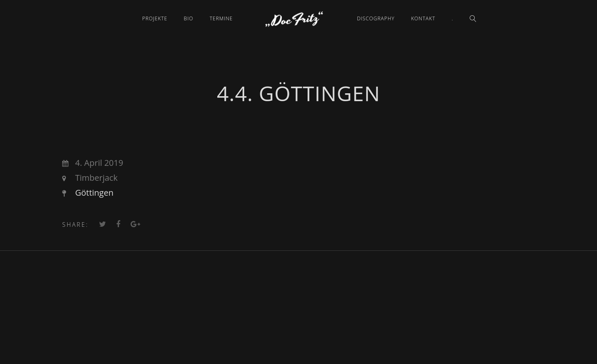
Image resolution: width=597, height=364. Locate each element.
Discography (376, 18)
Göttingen (94, 193)
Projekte (155, 18)
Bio (188, 18)
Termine (221, 18)
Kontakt (423, 18)
